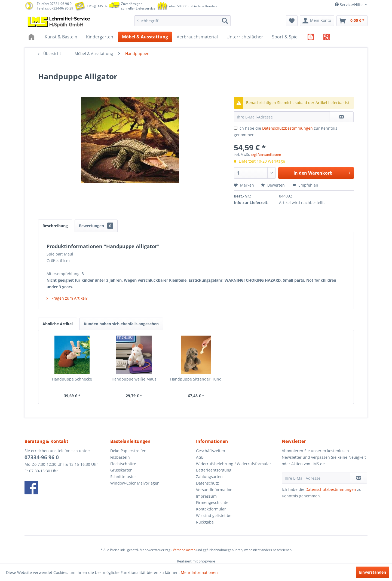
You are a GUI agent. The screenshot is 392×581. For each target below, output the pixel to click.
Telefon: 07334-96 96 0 (54, 4)
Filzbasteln (120, 457)
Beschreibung (55, 226)
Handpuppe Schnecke (72, 379)
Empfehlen (305, 185)
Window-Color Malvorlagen (135, 483)
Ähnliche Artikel (58, 324)
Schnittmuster (123, 477)
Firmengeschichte (212, 502)
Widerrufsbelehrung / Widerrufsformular (234, 464)
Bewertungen (96, 226)
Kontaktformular (211, 509)
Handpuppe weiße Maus (134, 379)
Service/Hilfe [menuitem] (349, 4)
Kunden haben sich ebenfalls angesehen (121, 324)
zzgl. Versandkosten (266, 155)
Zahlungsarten (209, 477)
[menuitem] (183, 21)
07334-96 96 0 (42, 457)
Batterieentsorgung (214, 470)
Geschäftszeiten (211, 451)
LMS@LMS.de (97, 6)
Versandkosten (184, 550)
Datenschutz (207, 483)
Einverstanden (373, 572)
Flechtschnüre (123, 464)
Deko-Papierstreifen (128, 451)
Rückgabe (205, 522)
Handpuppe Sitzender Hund (196, 379)
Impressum (206, 496)
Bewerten (273, 185)
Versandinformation (214, 490)
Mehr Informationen (199, 572)
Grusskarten (121, 470)
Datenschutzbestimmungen (287, 128)
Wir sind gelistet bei (214, 515)
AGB (200, 457)
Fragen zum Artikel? (67, 298)
